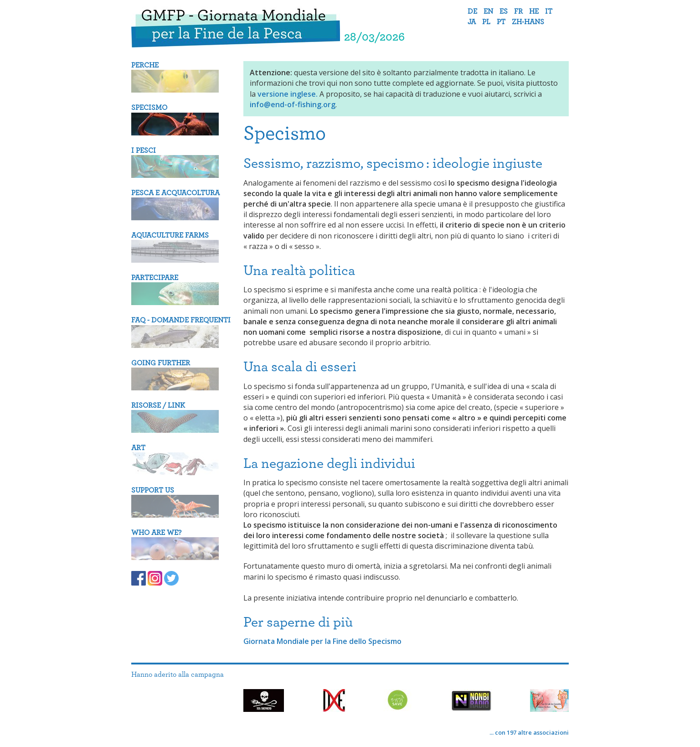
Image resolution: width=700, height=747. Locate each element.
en (488, 11)
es (504, 11)
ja (472, 22)
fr (518, 11)
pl (486, 22)
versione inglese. (288, 94)
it (549, 11)
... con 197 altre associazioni (529, 732)
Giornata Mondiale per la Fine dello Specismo (322, 641)
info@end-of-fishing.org (293, 104)
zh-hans (528, 22)
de (472, 11)
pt (501, 22)
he (534, 11)
